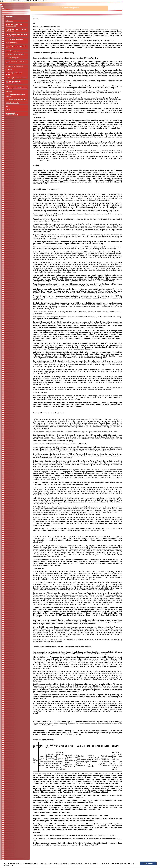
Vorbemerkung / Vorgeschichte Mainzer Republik (14, 25)
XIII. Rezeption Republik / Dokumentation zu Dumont (13, 82)
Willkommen (9, 21)
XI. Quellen (9, 69)
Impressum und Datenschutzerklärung (12, 114)
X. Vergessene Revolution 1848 (14, 66)
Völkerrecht (114, 207)
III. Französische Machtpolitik (14, 39)
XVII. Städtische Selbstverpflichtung (16, 99)
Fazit (7, 106)
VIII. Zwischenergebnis (12, 58)
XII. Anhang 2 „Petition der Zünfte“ (16, 78)
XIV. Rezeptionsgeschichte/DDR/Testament (16, 87)
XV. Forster (9, 91)
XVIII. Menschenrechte (12, 103)
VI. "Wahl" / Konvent (12, 51)
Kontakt (8, 110)
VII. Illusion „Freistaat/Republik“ (15, 54)
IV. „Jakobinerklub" (11, 43)
